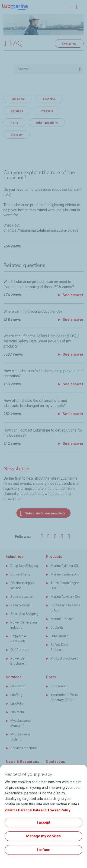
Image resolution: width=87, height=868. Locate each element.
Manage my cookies (43, 836)
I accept (44, 822)
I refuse (43, 850)
